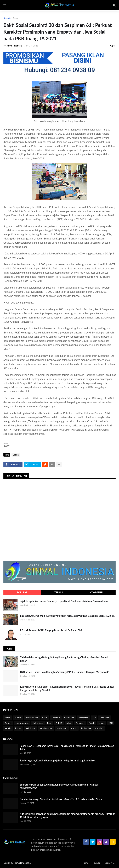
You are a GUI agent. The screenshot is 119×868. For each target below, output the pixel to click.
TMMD (59, 723)
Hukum (18, 718)
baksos (18, 728)
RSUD (74, 728)
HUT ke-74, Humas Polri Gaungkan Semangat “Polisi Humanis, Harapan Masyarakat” (64, 672)
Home (85, 863)
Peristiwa (56, 718)
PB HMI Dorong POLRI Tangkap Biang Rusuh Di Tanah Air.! (51, 630)
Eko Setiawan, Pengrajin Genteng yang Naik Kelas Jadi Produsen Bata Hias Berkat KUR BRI (68, 616)
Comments (97, 592)
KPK (111, 723)
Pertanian (80, 723)
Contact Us (110, 863)
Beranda (7, 18)
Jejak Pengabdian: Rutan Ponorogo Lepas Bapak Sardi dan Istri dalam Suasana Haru (64, 601)
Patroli (91, 723)
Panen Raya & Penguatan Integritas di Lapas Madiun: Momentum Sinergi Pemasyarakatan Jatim (67, 748)
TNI (94, 718)
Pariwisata (104, 718)
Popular (22, 592)
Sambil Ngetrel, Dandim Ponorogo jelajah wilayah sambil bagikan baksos (58, 760)
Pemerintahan (32, 718)
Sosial (45, 718)
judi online (86, 728)
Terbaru (59, 592)
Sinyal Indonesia (23, 863)
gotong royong (22, 723)
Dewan (8, 723)
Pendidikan (69, 718)
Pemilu (8, 728)
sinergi (101, 723)
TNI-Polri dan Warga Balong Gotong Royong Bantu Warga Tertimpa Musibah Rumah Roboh (64, 659)
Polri (49, 723)
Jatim (69, 723)
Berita (16, 18)
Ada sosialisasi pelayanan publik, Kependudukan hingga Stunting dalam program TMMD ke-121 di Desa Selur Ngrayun (68, 816)
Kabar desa (38, 723)
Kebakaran (31, 728)
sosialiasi (99, 728)
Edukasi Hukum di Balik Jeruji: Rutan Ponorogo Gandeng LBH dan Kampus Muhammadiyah (59, 786)
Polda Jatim (62, 728)
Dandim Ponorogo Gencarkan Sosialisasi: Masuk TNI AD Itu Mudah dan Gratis (61, 799)
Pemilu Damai (46, 728)
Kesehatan (83, 718)
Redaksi (97, 863)
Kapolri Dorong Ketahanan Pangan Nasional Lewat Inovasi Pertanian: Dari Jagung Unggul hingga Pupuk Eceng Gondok (67, 688)
